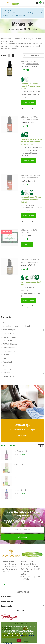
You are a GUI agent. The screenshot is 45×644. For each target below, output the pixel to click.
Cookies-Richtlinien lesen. (26, 636)
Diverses (6, 373)
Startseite (6, 317)
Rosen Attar (17, 477)
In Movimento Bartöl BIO (28, 265)
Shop (5, 323)
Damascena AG (32, 64)
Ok (19, 640)
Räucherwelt (8, 369)
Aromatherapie (9, 330)
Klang (5, 366)
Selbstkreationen (10, 351)
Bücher (6, 355)
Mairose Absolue (19, 464)
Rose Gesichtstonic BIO (20, 451)
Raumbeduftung (9, 337)
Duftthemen (8, 340)
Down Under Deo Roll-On (28, 181)
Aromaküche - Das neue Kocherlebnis (18, 326)
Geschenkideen (9, 348)
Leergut (6, 358)
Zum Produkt (27, 245)
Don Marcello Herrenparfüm (29, 67)
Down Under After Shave (28, 123)
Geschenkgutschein (26, 236)
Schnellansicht (23, 108)
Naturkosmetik (9, 333)
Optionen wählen (28, 102)
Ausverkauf (7, 362)
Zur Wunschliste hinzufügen (28, 108)
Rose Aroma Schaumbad (21, 490)
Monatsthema (9, 376)
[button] (39, 446)
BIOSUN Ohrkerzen (11, 344)
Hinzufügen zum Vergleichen (33, 108)
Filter (3, 55)
